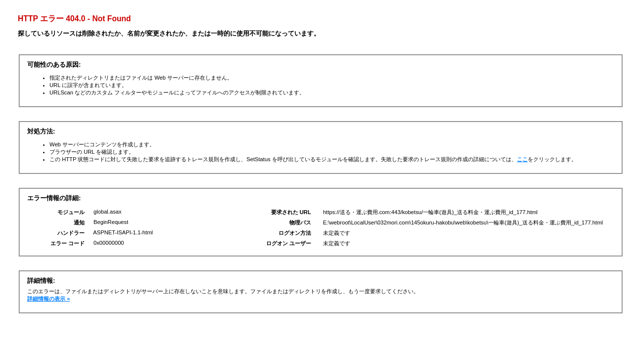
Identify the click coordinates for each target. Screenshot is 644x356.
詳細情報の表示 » (48, 299)
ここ (522, 159)
